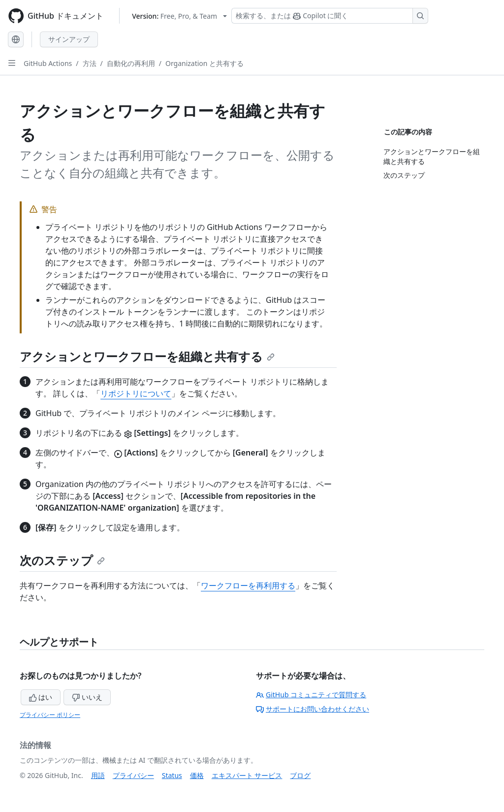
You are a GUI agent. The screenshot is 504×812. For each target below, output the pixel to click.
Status (172, 775)
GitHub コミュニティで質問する (311, 695)
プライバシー (133, 775)
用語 (98, 775)
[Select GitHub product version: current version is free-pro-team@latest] (179, 16)
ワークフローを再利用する (248, 585)
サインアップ (69, 39)
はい (41, 697)
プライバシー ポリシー (50, 715)
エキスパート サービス (247, 775)
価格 (197, 775)
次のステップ (62, 560)
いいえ (87, 697)
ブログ (300, 775)
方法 (90, 63)
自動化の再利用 (131, 63)
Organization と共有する (205, 63)
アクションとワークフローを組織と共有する (147, 356)
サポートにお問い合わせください (313, 709)
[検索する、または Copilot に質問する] (330, 16)
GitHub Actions (48, 63)
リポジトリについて (136, 393)
